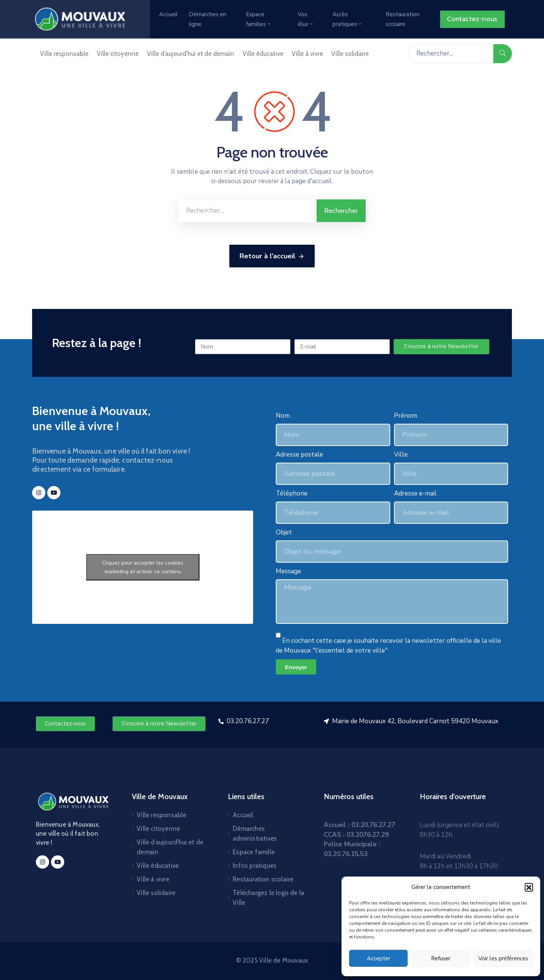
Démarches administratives (255, 833)
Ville (401, 455)
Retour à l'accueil (272, 256)
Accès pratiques (348, 19)
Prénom (406, 416)
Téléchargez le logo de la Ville (268, 898)
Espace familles (259, 19)
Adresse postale (299, 455)
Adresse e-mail (415, 493)
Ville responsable (64, 54)
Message (288, 571)
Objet (284, 532)
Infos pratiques (255, 866)
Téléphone (292, 493)
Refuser (441, 958)
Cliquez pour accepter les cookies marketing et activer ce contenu (143, 567)
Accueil (168, 14)
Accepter (379, 958)
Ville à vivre (307, 54)
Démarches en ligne (208, 19)
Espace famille (254, 852)
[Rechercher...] (451, 54)
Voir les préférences (503, 958)
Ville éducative (263, 54)
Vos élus (306, 19)
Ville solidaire (350, 54)
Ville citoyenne (118, 54)
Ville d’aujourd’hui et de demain (191, 54)
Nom (283, 416)
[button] (529, 887)
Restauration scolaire (403, 19)
